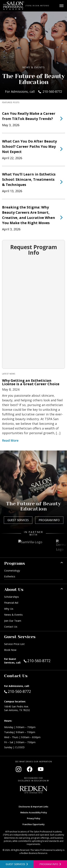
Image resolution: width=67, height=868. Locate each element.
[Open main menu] (61, 6)
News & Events (13, 615)
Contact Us (11, 627)
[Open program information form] (50, 864)
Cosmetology (12, 570)
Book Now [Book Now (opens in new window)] (10, 650)
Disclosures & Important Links (33, 807)
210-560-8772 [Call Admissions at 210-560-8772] (18, 691)
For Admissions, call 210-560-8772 (33, 91)
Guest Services (18, 520)
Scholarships (12, 597)
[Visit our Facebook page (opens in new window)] (30, 769)
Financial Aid (11, 603)
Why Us (9, 609)
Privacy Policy (34, 818)
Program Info (49, 520)
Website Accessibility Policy (34, 813)
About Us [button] (14, 590)
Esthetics (10, 576)
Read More (10, 440)
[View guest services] (17, 864)
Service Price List (14, 644)
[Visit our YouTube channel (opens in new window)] (41, 769)
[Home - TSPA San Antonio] (14, 6)
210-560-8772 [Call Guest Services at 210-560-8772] (37, 661)
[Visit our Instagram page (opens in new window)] (19, 769)
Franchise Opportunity (33, 824)
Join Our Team (13, 621)
